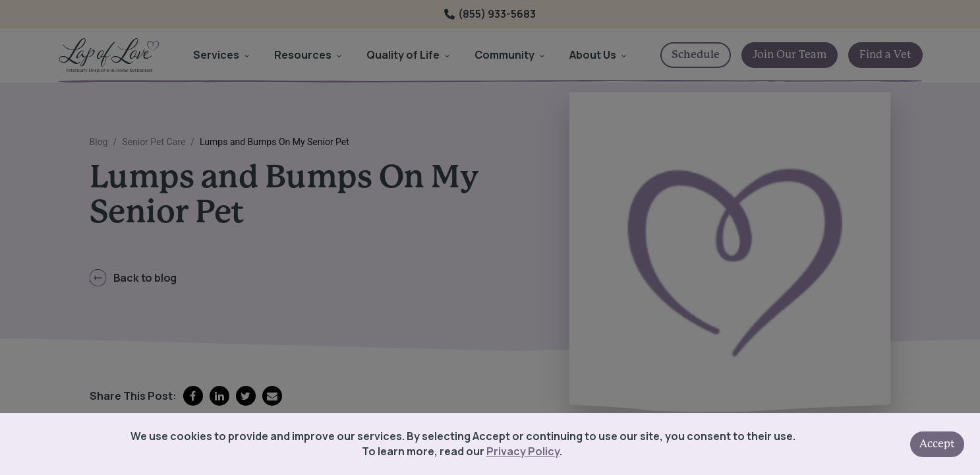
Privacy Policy (523, 451)
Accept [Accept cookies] (937, 444)
